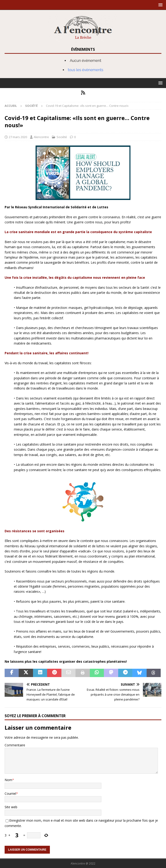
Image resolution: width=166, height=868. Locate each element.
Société (62, 137)
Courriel (10, 794)
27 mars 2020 (18, 137)
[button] (160, 5)
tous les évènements (86, 70)
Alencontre (41, 137)
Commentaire (15, 745)
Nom (8, 780)
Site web (11, 807)
